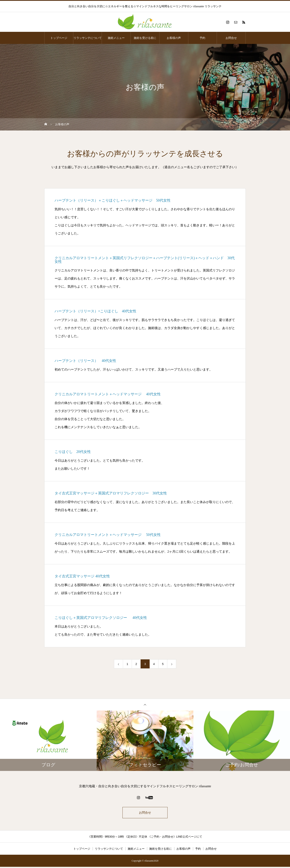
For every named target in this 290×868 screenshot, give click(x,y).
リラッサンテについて (88, 38)
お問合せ (231, 38)
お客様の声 (174, 38)
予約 (202, 38)
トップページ (59, 38)
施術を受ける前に (145, 38)
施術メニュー (116, 38)
